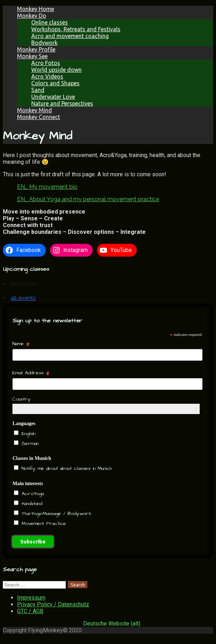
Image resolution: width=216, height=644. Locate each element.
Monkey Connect (39, 117)
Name (21, 344)
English (28, 434)
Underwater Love (53, 97)
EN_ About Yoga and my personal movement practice (88, 199)
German (29, 444)
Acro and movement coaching (70, 36)
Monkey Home (36, 9)
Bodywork (44, 43)
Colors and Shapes (55, 83)
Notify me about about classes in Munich (66, 468)
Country (21, 399)
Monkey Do (32, 16)
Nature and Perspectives (62, 103)
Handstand (31, 504)
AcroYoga (32, 494)
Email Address (31, 373)
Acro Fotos (46, 63)
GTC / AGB (30, 611)
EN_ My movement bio (47, 187)
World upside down (56, 70)
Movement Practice (43, 524)
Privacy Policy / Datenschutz (53, 604)
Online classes (50, 22)
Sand (38, 90)
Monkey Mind (34, 110)
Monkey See (32, 56)
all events (23, 298)
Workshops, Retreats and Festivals (76, 29)
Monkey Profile (36, 49)
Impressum (31, 598)
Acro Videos (47, 76)
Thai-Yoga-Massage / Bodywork (56, 514)
